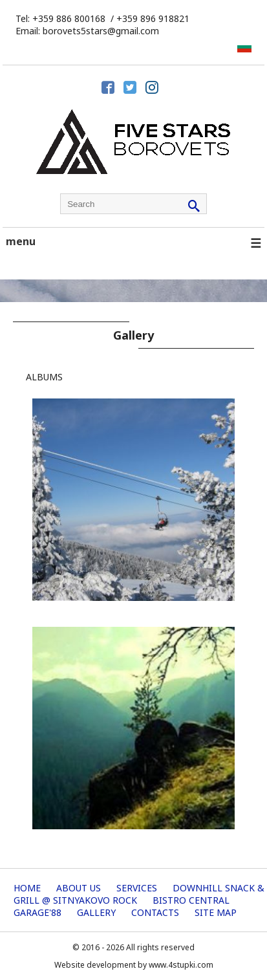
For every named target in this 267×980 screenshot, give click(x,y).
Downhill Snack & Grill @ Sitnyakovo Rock (139, 894)
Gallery (96, 912)
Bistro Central (191, 900)
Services (137, 888)
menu (133, 243)
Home (27, 888)
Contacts (155, 912)
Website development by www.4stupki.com (134, 965)
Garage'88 (37, 912)
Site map (216, 912)
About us (79, 888)
